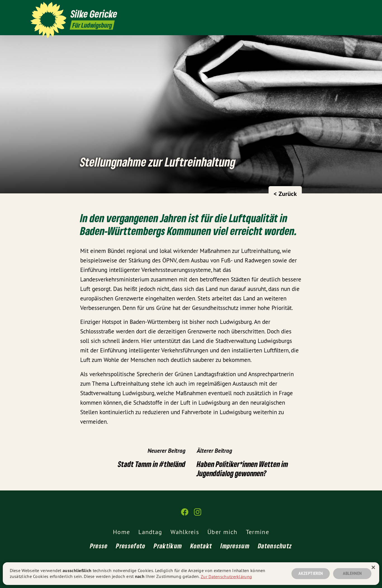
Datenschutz (275, 546)
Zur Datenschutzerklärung (226, 576)
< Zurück (285, 194)
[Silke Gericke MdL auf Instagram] (349, 8)
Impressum (235, 546)
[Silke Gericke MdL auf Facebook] (341, 8)
